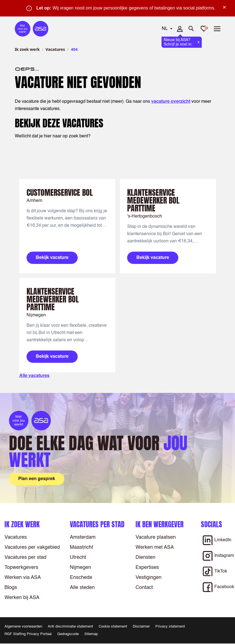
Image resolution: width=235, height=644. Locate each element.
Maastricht (81, 547)
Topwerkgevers (21, 567)
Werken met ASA (155, 547)
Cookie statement (113, 627)
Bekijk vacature (52, 258)
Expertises (147, 567)
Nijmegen (80, 567)
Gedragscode (68, 634)
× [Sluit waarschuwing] (224, 7)
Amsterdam (83, 537)
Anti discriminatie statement (70, 627)
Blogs (11, 588)
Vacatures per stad (25, 557)
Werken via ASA (23, 578)
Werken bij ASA (22, 598)
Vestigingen (149, 578)
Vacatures (55, 49)
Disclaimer (141, 627)
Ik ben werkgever (160, 524)
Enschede (81, 578)
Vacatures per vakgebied (32, 547)
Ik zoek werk (27, 49)
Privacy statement (170, 627)
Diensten (145, 557)
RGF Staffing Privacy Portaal (28, 634)
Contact (144, 588)
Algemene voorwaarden (23, 627)
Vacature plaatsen (156, 537)
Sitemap (91, 634)
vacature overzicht (171, 102)
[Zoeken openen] (191, 29)
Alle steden (82, 588)
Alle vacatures (34, 376)
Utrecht (78, 557)
